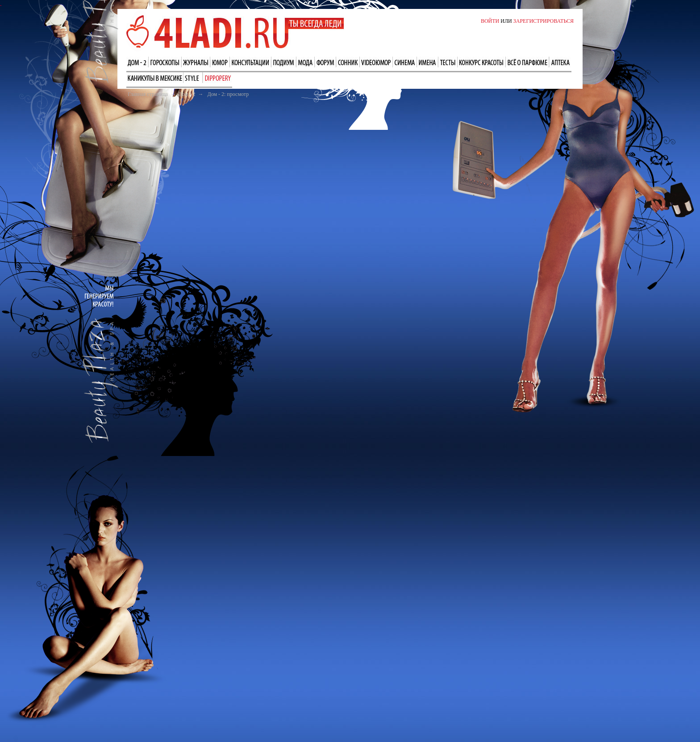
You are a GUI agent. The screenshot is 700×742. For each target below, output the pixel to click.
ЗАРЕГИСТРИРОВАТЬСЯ (544, 21)
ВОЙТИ (490, 21)
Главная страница (148, 94)
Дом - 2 (187, 94)
